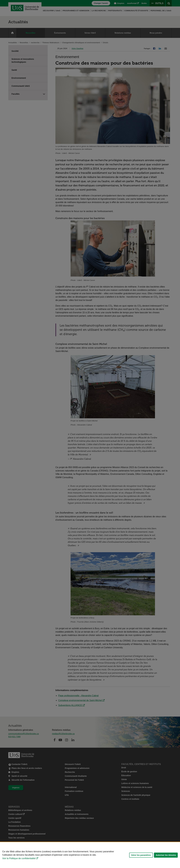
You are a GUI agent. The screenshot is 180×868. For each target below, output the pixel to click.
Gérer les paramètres (141, 855)
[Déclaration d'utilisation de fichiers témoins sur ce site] (90, 855)
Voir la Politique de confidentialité (19, 858)
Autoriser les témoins (166, 855)
